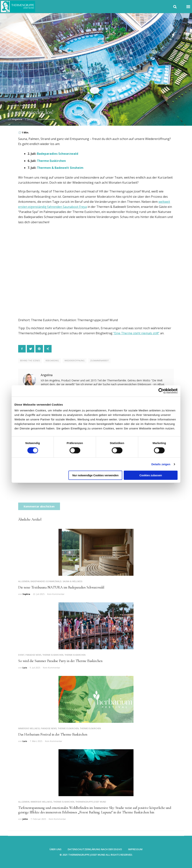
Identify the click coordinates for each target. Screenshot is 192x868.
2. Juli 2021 (30, 119)
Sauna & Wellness (72, 581)
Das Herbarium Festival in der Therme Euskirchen (53, 734)
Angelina (17, 119)
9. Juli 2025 (35, 668)
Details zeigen (161, 464)
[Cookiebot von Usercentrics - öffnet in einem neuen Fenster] (161, 391)
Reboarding (52, 360)
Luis (25, 668)
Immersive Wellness (29, 728)
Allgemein (13, 105)
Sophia (26, 594)
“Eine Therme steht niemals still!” (136, 333)
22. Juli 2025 (39, 594)
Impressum (135, 849)
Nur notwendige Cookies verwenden (95, 475)
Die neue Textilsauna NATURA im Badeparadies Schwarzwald (61, 587)
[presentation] (47, 495)
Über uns (55, 849)
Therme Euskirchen (51, 161)
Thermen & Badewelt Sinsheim (60, 168)
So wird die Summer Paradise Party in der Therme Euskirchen (60, 661)
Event (21, 655)
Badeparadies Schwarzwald (58, 154)
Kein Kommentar (47, 119)
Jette (25, 819)
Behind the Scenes (30, 360)
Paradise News (28, 105)
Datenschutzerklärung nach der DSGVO (95, 849)
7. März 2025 (36, 741)
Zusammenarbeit (99, 360)
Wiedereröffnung (75, 360)
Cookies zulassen (151, 475)
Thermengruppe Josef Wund (91, 802)
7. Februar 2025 (38, 819)
